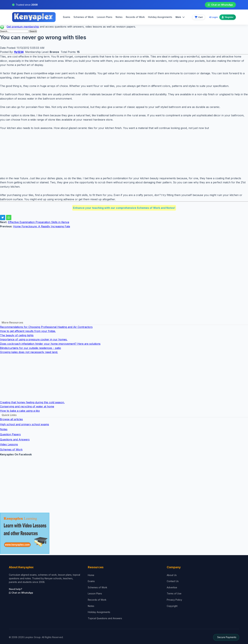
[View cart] (199, 17)
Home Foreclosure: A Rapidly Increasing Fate (42, 226)
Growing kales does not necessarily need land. (29, 352)
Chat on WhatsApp (220, 5)
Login (213, 17)
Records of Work (135, 17)
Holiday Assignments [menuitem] (160, 17)
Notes (119, 17)
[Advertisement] (99, 153)
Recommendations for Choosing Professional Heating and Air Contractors (46, 327)
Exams (67, 17)
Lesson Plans (105, 17)
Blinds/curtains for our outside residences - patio (31, 348)
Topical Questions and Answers (105, 618)
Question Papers (10, 434)
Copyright (172, 606)
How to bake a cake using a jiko (20, 411)
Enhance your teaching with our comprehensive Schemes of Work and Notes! (124, 208)
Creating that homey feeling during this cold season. (32, 402)
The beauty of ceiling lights (17, 335)
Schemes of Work (84, 17)
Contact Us (173, 581)
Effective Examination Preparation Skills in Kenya (39, 222)
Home (91, 575)
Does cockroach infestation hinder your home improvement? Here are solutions (50, 344)
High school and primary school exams (25, 424)
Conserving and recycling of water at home (27, 406)
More (180, 17)
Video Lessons (9, 444)
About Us (172, 575)
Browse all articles (11, 419)
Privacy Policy (174, 600)
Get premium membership (23, 27)
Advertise (172, 587)
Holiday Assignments (99, 612)
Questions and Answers (15, 439)
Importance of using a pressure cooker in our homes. (34, 339)
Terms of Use (174, 593)
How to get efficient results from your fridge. (28, 331)
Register (228, 17)
